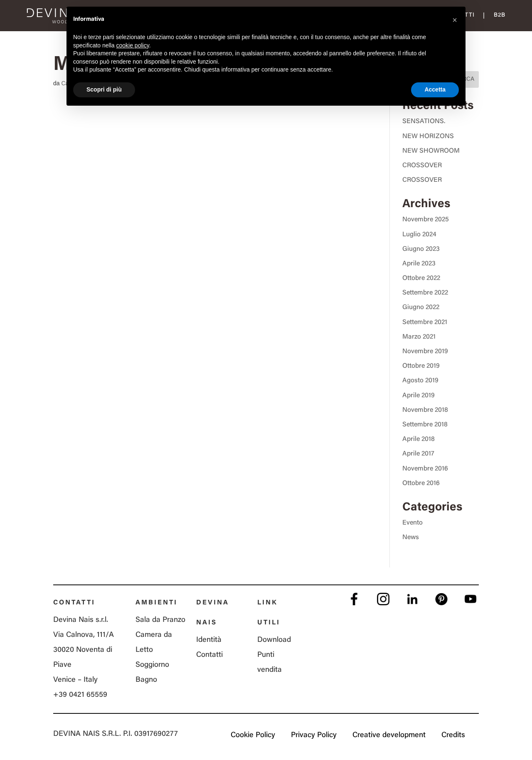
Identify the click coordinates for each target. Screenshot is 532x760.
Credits (453, 735)
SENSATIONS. (424, 121)
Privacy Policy (314, 735)
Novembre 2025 (426, 220)
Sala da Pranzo (160, 620)
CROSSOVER (422, 166)
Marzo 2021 (419, 337)
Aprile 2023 (419, 264)
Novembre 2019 (425, 352)
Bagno (146, 680)
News (411, 537)
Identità (209, 640)
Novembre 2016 (425, 469)
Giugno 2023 (421, 249)
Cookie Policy (253, 735)
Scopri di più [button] (104, 89)
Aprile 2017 (418, 454)
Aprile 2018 (419, 439)
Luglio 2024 (419, 235)
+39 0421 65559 (80, 695)
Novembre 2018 (425, 410)
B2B (500, 15)
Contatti (209, 655)
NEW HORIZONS (428, 136)
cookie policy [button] (133, 45)
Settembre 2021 (425, 322)
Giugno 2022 (421, 307)
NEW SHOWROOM (431, 151)
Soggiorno (152, 665)
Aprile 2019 (419, 396)
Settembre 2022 (425, 293)
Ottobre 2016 (421, 483)
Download (274, 640)
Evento (413, 523)
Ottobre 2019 (421, 366)
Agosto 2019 (420, 381)
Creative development (389, 735)
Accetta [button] (435, 89)
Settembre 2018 (425, 425)
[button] (455, 20)
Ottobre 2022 (421, 278)
